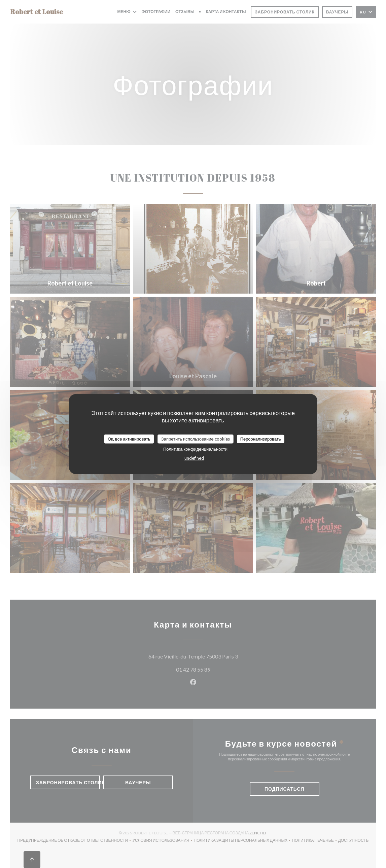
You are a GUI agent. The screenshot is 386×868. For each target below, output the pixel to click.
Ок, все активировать (129, 439)
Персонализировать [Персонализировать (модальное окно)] (261, 439)
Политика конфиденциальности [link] (195, 449)
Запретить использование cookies (196, 439)
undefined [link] (194, 458)
